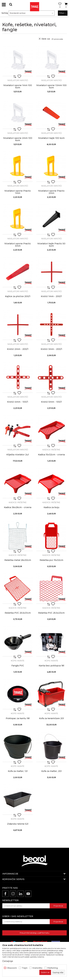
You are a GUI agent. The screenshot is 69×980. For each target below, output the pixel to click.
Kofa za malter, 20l (51, 771)
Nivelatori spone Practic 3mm (18, 245)
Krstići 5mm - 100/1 (51, 402)
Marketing (53, 968)
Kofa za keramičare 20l (51, 718)
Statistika (37, 968)
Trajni (25, 968)
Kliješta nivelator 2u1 (18, 455)
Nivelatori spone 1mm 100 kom (18, 87)
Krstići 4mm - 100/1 (18, 402)
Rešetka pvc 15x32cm (51, 560)
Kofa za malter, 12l (18, 771)
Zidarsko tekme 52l (18, 824)
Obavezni (12, 968)
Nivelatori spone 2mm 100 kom (18, 139)
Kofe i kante (18, 661)
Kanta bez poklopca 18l (51, 666)
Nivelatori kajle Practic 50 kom (51, 245)
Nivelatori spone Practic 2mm (51, 192)
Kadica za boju (51, 507)
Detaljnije (8, 961)
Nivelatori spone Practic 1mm (18, 192)
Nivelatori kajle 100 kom (51, 138)
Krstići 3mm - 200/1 (51, 349)
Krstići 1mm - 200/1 (51, 296)
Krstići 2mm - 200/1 (18, 349)
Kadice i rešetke (51, 450)
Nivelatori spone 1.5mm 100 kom (51, 87)
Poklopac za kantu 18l (18, 718)
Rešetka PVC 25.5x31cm (18, 613)
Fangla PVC (18, 666)
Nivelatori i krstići (18, 80)
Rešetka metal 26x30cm (18, 560)
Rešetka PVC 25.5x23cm (51, 613)
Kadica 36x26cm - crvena (18, 507)
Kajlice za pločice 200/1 (18, 296)
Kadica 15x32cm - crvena (51, 455)
